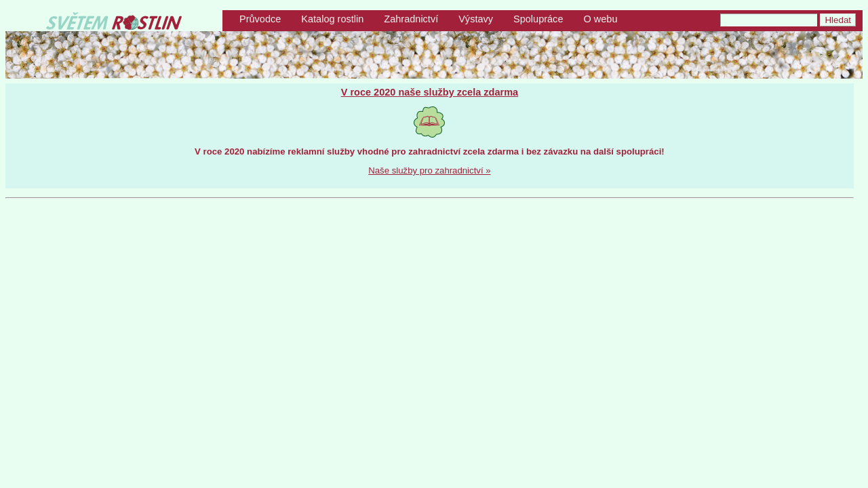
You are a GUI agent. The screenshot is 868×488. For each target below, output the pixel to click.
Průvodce (260, 19)
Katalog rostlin (332, 19)
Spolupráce (538, 19)
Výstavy (476, 19)
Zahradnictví (411, 19)
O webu (600, 19)
